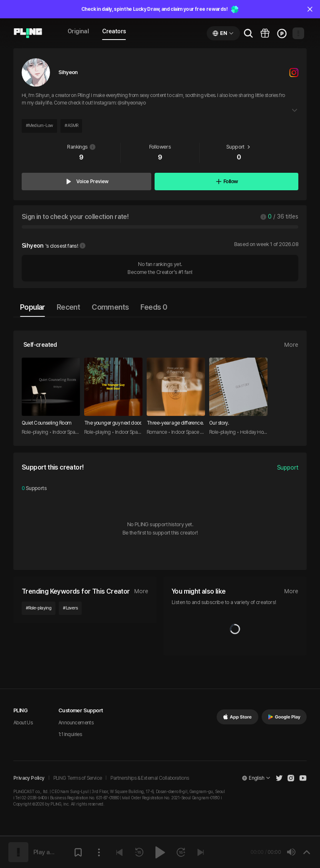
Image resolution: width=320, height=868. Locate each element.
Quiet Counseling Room (46, 423)
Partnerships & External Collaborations (150, 778)
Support (288, 468)
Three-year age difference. (175, 423)
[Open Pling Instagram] (291, 778)
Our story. (219, 423)
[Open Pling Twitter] (279, 778)
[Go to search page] (248, 33)
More (291, 345)
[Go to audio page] (28, 33)
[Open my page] (298, 33)
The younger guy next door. (113, 423)
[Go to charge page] (282, 33)
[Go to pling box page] (265, 33)
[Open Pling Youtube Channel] (303, 778)
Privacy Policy (29, 778)
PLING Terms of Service (78, 778)
